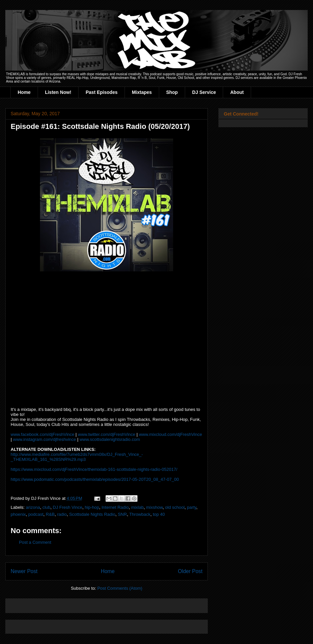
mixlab (138, 507)
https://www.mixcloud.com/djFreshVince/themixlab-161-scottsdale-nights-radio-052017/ (94, 469)
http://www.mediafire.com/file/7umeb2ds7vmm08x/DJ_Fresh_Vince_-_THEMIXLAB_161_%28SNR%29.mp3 (77, 457)
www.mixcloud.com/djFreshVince (170, 434)
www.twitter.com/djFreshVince (107, 434)
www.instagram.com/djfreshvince (44, 439)
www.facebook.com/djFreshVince (42, 434)
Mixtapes (142, 92)
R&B (50, 514)
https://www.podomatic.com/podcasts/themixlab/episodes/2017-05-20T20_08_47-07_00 (95, 479)
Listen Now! (58, 92)
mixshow (155, 507)
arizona (33, 507)
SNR (122, 514)
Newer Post (24, 571)
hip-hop (92, 507)
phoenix (18, 514)
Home (24, 92)
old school (175, 507)
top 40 (159, 514)
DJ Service (204, 92)
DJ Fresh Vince (68, 507)
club (46, 507)
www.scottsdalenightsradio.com (110, 439)
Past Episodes (102, 92)
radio (62, 514)
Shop (172, 92)
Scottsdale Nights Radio (92, 514)
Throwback (140, 514)
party (192, 507)
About (237, 92)
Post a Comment (35, 542)
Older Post (190, 571)
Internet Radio (115, 507)
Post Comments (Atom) (120, 588)
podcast (36, 514)
